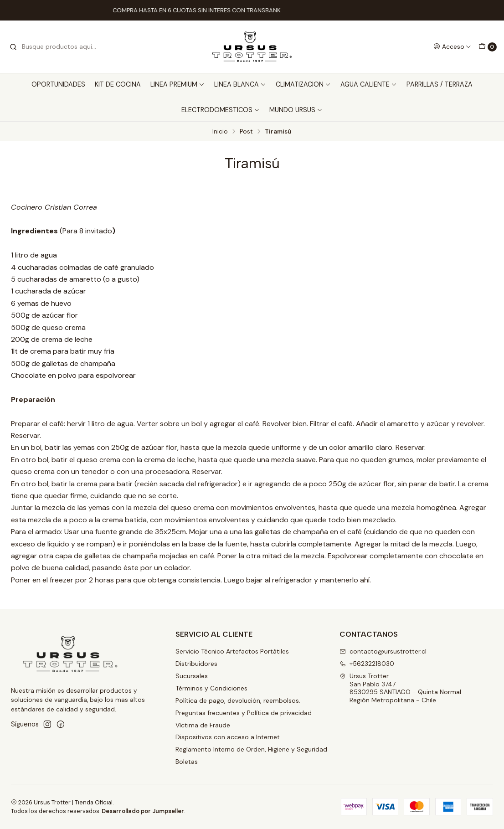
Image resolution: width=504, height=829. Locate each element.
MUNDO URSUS (296, 110)
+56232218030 (367, 664)
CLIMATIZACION (303, 84)
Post (246, 132)
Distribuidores (196, 664)
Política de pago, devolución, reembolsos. (238, 700)
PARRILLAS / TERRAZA (440, 84)
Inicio (220, 132)
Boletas (187, 762)
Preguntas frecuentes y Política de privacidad (244, 713)
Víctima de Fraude (203, 725)
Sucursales (192, 676)
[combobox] (56, 47)
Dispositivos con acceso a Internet (228, 737)
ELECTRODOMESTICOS (221, 110)
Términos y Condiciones (211, 688)
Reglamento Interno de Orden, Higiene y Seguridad (251, 749)
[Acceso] (452, 46)
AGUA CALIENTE (369, 84)
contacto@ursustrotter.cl (383, 651)
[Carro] (488, 47)
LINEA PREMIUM (177, 84)
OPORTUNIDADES (58, 84)
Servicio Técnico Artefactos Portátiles (232, 651)
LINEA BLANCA (240, 84)
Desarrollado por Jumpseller (143, 811)
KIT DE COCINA (118, 84)
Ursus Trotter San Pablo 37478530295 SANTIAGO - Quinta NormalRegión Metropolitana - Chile (400, 688)
